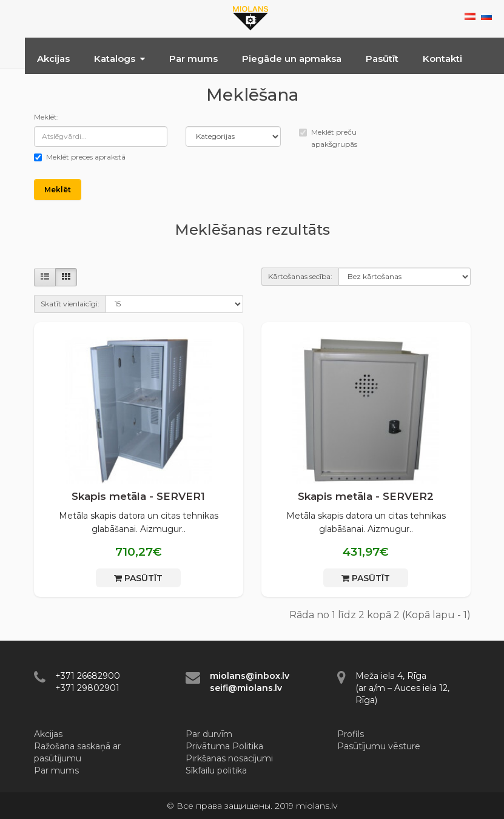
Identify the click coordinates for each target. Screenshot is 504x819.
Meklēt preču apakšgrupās (328, 138)
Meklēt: (46, 117)
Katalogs (119, 59)
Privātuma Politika (224, 746)
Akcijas (53, 59)
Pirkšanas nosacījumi (229, 758)
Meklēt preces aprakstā (80, 157)
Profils (351, 734)
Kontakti (442, 59)
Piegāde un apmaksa (292, 59)
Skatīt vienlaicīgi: (70, 304)
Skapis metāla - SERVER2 (366, 496)
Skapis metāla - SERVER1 (138, 496)
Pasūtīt (382, 59)
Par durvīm (209, 734)
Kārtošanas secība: (300, 276)
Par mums (193, 59)
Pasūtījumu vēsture (379, 746)
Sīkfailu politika (216, 770)
